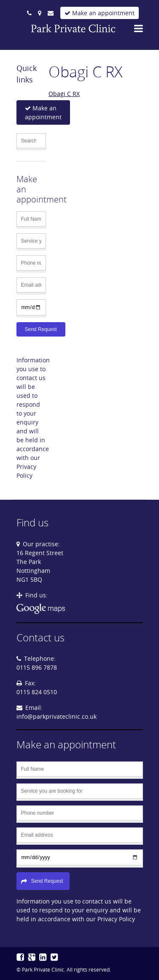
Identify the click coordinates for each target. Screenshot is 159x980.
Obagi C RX (64, 94)
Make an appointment (100, 13)
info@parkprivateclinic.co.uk (57, 716)
